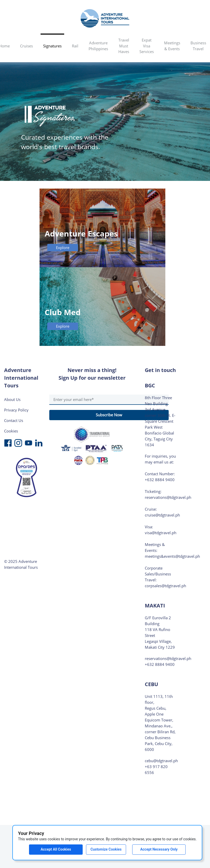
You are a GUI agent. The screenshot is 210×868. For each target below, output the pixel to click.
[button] (26, 47)
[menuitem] (26, 47)
